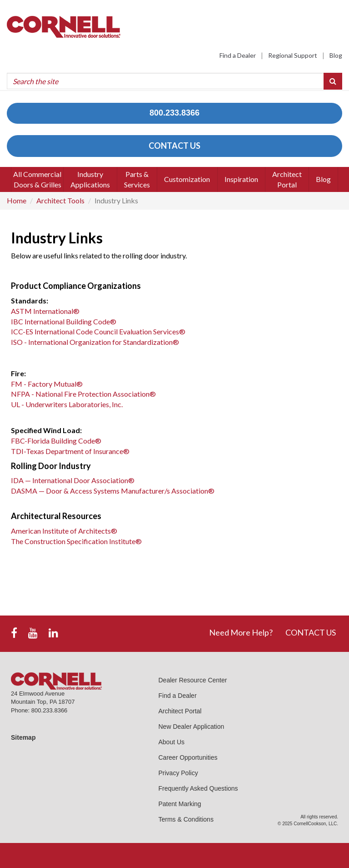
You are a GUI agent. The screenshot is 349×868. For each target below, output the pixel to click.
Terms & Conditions (186, 819)
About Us (172, 742)
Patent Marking (180, 804)
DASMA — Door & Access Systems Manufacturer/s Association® (113, 491)
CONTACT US (174, 146)
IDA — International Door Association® (73, 480)
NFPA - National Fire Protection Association (83, 394)
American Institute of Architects (64, 531)
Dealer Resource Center (193, 680)
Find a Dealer (238, 55)
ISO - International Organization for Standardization (95, 342)
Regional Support (293, 55)
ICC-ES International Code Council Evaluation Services (98, 331)
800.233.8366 (174, 113)
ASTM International (45, 311)
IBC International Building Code (64, 321)
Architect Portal (180, 711)
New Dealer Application (192, 727)
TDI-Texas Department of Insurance (70, 451)
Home (17, 200)
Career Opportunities (188, 757)
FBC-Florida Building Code (56, 441)
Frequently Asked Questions (198, 788)
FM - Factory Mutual (47, 384)
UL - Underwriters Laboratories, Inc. (67, 404)
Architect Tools (60, 200)
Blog (336, 55)
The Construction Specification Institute (76, 541)
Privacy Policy (178, 773)
